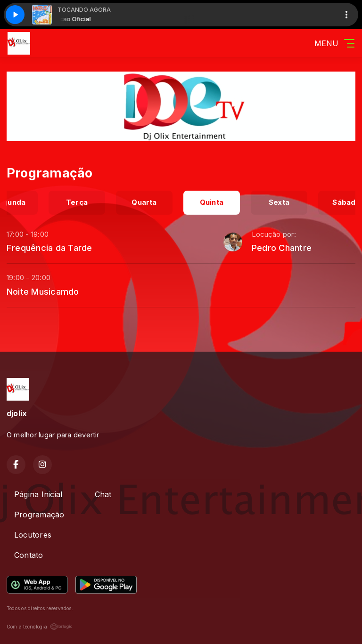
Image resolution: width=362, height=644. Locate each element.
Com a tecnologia (40, 627)
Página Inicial (38, 494)
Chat (103, 494)
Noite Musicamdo (43, 291)
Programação (39, 515)
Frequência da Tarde (49, 248)
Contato (29, 555)
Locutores (33, 535)
